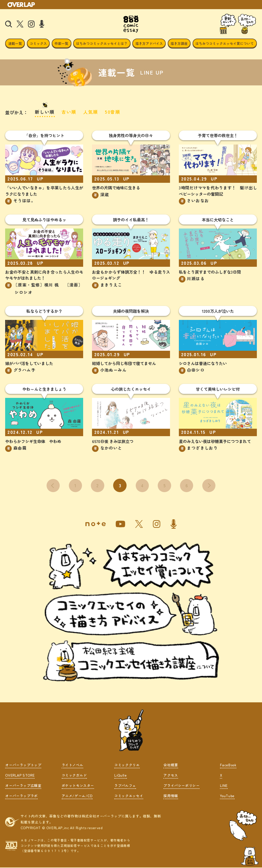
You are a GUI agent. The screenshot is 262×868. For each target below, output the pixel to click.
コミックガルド (74, 776)
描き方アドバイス (149, 43)
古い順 (69, 112)
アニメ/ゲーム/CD (77, 796)
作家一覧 (61, 43)
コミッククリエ (127, 765)
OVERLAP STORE (20, 776)
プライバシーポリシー (181, 786)
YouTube (227, 796)
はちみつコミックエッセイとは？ (102, 43)
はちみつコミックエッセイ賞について (225, 43)
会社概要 (171, 765)
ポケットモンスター (78, 786)
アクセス (171, 776)
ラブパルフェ (125, 786)
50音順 (113, 112)
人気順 (91, 112)
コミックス (38, 43)
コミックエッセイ (129, 796)
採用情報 (171, 796)
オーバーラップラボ (21, 796)
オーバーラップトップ (23, 765)
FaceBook (228, 765)
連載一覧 (15, 43)
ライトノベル (73, 765)
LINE (224, 786)
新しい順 (45, 112)
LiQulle (120, 776)
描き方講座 (179, 43)
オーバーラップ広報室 (23, 786)
